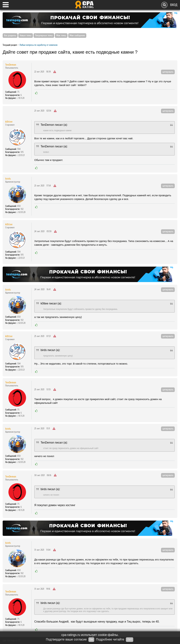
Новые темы (26, 36)
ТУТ (130, 640)
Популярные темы (44, 36)
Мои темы (61, 36)
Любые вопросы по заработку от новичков (38, 45)
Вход (174, 5)
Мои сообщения (77, 36)
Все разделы (10, 36)
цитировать (168, 72)
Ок (91, 640)
